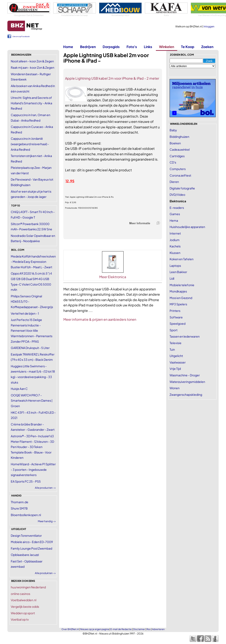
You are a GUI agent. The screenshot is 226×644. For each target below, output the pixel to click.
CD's (173, 162)
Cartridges (177, 156)
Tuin (172, 349)
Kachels (175, 246)
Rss (149, 629)
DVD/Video (177, 195)
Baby (173, 130)
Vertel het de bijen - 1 (25, 313)
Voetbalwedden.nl (24, 600)
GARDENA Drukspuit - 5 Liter (30, 348)
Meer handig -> (47, 521)
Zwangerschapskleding (186, 394)
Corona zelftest (180, 175)
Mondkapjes (178, 291)
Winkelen (167, 47)
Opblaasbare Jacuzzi (25, 555)
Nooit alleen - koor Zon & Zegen (32, 61)
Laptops (175, 266)
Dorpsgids (111, 47)
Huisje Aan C (19, 389)
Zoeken (207, 47)
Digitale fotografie (182, 188)
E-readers (177, 208)
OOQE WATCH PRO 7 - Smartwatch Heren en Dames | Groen (32, 400)
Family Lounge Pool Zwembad (31, 548)
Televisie (176, 343)
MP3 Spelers (178, 304)
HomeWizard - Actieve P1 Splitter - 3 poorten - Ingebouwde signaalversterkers (33, 469)
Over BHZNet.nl (70, 629)
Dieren (174, 182)
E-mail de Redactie (121, 629)
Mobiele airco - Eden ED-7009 (32, 542)
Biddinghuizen (179, 137)
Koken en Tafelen (182, 259)
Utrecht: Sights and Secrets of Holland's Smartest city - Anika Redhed (31, 103)
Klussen (175, 253)
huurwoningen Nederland (28, 587)
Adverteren (158, 629)
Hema (174, 220)
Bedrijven (88, 47)
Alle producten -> (45, 488)
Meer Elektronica (113, 277)
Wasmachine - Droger (185, 375)
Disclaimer (139, 629)
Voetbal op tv (20, 619)
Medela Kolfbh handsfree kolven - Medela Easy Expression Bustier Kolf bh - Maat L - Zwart (33, 262)
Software (176, 317)
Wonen (175, 388)
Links (148, 47)
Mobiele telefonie (182, 285)
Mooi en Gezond (181, 298)
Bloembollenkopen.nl (26, 515)
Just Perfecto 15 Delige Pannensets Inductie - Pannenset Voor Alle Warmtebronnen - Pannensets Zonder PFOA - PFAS (32, 330)
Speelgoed (178, 323)
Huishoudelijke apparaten (187, 227)
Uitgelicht (176, 356)
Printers (175, 311)
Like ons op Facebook (21, 36)
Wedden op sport (23, 613)
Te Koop (188, 47)
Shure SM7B (19, 508)
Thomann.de (20, 502)
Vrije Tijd (175, 369)
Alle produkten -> (45, 573)
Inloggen (209, 26)
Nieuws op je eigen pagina (95, 629)
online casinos (20, 594)
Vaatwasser (178, 362)
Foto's (132, 47)
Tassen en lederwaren (185, 336)
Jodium (175, 240)
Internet (175, 233)
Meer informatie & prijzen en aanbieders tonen (100, 319)
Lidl (172, 278)
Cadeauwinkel (180, 149)
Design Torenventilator (26, 535)
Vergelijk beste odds (25, 606)
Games (175, 214)
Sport (174, 330)
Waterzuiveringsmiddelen (187, 382)
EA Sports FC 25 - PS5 (26, 481)
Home (68, 47)
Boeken (175, 143)
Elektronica (178, 201)
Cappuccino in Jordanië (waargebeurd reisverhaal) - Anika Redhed (30, 144)
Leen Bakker (178, 272)
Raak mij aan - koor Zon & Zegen (33, 67)
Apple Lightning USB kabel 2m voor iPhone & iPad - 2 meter (112, 78)
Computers (178, 169)
